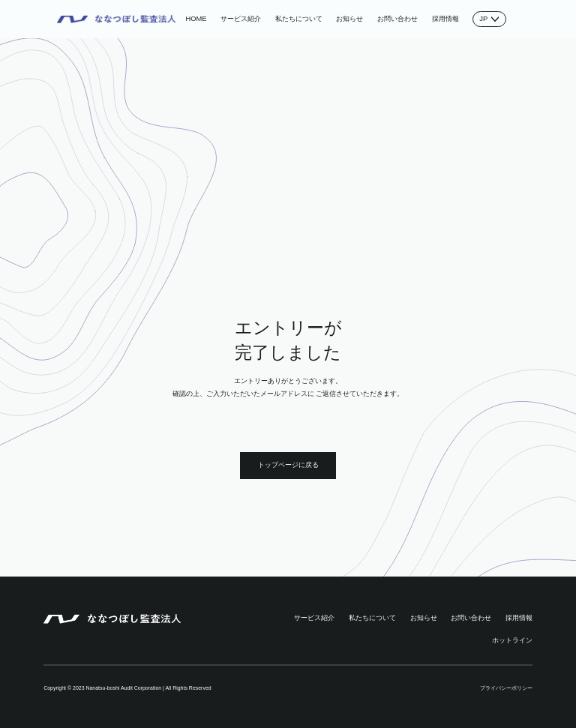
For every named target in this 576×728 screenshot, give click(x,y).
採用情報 (445, 19)
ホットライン (512, 640)
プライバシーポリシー (506, 688)
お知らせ (349, 19)
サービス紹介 (241, 19)
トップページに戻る (288, 465)
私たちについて (299, 19)
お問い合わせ (397, 19)
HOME (196, 19)
